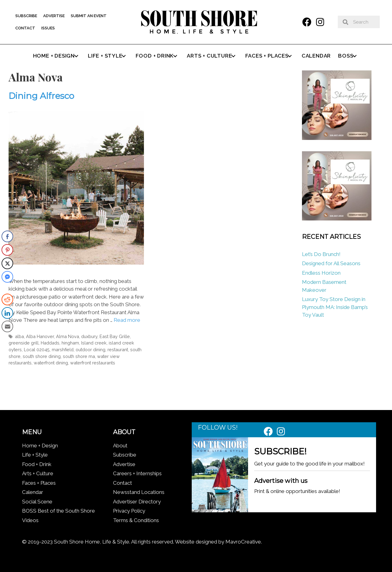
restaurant (118, 350)
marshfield (63, 350)
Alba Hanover (40, 336)
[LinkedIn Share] (7, 313)
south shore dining (42, 356)
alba (19, 336)
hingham (70, 343)
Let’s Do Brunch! (321, 254)
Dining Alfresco (41, 96)
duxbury (89, 336)
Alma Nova (68, 336)
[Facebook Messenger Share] (7, 277)
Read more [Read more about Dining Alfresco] (127, 320)
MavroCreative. (244, 542)
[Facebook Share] (7, 236)
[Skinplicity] (337, 138)
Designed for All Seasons (331, 263)
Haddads (50, 343)
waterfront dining (51, 363)
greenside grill (24, 343)
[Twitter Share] (7, 263)
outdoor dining (90, 350)
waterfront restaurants (93, 363)
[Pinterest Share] (7, 250)
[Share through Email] (7, 326)
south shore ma (79, 356)
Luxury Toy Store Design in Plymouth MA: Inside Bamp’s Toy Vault (335, 307)
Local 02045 (37, 350)
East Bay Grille (115, 336)
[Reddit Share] (7, 299)
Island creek (94, 343)
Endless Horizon (321, 273)
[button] (307, 22)
